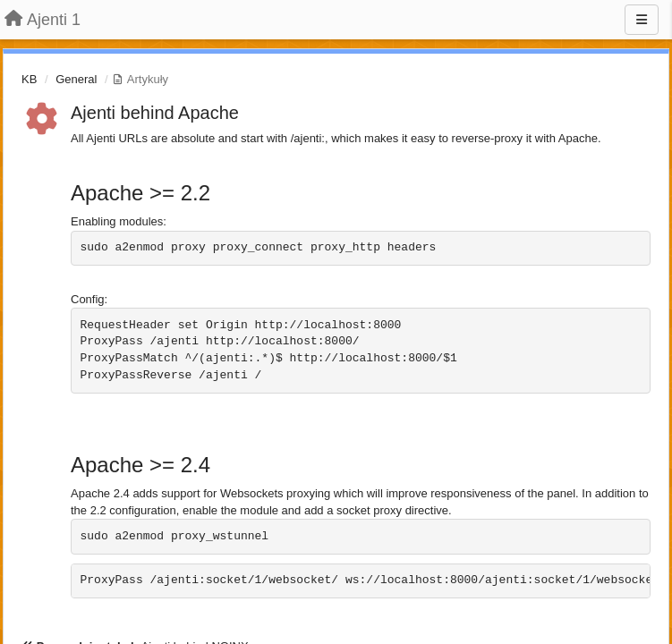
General (76, 79)
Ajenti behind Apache (155, 113)
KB (29, 79)
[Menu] (642, 20)
